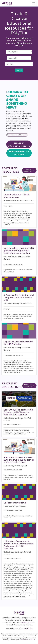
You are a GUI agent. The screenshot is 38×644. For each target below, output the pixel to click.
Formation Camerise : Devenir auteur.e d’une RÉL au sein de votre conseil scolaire (19, 460)
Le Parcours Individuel (15, 503)
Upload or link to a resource (19, 153)
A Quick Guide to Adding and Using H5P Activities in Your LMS (19, 298)
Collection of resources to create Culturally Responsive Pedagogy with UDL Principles (18, 545)
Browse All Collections (29, 386)
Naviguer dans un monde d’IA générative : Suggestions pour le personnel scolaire (19, 251)
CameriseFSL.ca (26, 622)
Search (19, 70)
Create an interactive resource (19, 144)
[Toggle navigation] (34, 3)
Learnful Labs (28, 629)
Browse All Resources (29, 170)
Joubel (32, 640)
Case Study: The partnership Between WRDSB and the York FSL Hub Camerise (18, 412)
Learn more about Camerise (17, 135)
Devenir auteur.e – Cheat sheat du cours (16, 196)
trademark (25, 640)
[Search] (19, 58)
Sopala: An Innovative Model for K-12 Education (18, 343)
